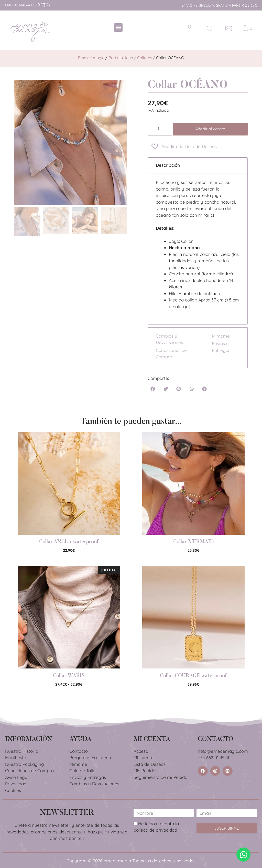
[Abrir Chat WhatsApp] (243, 855)
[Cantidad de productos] (160, 129)
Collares (145, 58)
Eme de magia (91, 58)
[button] (118, 28)
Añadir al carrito (210, 129)
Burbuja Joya (121, 58)
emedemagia (117, 861)
